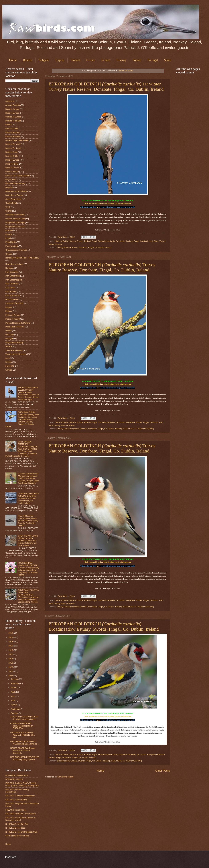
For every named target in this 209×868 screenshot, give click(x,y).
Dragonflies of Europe (15, 223)
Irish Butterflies (12, 272)
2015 (11, 646)
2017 (11, 654)
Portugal (153, 60)
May (13, 696)
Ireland (106, 60)
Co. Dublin (120, 241)
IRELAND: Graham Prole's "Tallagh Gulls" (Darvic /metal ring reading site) (22, 784)
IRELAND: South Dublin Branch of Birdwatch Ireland (20, 819)
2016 (11, 650)
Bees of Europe (12, 113)
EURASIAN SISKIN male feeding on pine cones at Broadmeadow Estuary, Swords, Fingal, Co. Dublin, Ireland (22, 419)
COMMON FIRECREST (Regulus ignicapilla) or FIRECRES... (22, 726)
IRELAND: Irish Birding (15, 810)
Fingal (136, 241)
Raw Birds (63, 237)
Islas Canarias (12, 299)
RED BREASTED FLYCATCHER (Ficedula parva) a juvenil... (25, 758)
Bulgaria (44, 60)
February (15, 683)
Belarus (28, 60)
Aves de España (13, 105)
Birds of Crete (11, 152)
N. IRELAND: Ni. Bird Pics (17, 824)
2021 (11, 671)
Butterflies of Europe (14, 195)
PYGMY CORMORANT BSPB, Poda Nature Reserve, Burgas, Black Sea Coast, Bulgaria (28, 478)
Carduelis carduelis (106, 241)
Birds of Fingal (91, 241)
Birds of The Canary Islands (18, 176)
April (13, 692)
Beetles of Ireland (13, 121)
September (16, 709)
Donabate (130, 422)
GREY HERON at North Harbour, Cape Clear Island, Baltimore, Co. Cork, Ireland (28, 541)
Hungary (9, 268)
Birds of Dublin (62, 241)
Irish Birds (154, 241)
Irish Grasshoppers (14, 280)
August (14, 705)
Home (13, 60)
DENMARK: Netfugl (14, 779)
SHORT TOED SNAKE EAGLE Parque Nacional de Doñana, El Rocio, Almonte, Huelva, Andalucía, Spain (29, 394)
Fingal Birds (11, 242)
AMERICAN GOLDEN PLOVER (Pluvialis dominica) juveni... (24, 718)
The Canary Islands (14, 350)
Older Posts (163, 771)
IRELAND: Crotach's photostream (20, 796)
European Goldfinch (156, 754)
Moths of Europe (13, 315)
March (14, 688)
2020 (11, 667)
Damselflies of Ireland (15, 215)
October (15, 713)
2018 (11, 659)
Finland (75, 60)
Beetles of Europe (13, 117)
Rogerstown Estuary (14, 342)
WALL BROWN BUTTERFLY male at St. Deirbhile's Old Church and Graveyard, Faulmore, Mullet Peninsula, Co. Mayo (21, 449)
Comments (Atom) (65, 777)
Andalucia (10, 101)
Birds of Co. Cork (13, 144)
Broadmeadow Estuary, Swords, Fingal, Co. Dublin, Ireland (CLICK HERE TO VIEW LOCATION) (100, 761)
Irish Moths (10, 288)
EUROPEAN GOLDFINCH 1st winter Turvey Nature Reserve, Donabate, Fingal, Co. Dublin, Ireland (106, 86)
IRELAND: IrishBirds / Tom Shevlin (21, 814)
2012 (11, 633)
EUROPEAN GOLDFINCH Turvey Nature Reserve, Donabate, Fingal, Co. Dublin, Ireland (102, 267)
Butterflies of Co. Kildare (16, 191)
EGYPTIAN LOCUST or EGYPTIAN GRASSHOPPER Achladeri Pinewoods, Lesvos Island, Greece (28, 596)
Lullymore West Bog (14, 303)
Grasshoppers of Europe (16, 250)
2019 (11, 663)
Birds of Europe (76, 241)
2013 (11, 637)
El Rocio (9, 230)
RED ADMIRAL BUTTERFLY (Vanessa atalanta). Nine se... (24, 743)
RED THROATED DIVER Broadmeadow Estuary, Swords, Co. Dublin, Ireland (28, 521)
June (13, 700)
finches (129, 241)
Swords (92, 758)
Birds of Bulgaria (13, 136)
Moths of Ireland (12, 319)
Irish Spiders (11, 292)
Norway (121, 60)
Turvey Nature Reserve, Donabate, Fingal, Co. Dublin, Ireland (84, 247)
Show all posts (126, 71)
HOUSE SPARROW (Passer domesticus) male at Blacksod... (23, 751)
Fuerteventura (12, 246)
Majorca (9, 311)
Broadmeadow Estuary (108, 754)
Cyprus (60, 60)
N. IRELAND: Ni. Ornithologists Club (21, 832)
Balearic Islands (12, 109)
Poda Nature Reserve (15, 327)
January (15, 679)
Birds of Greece (12, 168)
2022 (11, 676)
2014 (11, 642)
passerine (10, 366)
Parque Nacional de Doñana (18, 323)
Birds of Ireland (12, 172)
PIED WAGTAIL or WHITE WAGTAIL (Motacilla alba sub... (22, 735)
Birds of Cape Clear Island (17, 140)
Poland (137, 60)
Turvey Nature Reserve (64, 425)
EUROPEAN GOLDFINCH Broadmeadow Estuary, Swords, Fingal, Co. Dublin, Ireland (104, 626)
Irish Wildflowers (13, 296)
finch (7, 358)
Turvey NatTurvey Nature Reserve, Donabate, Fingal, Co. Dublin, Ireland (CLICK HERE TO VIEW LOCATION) (105, 429)
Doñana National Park (15, 219)
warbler (9, 370)
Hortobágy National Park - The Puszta (22, 258)
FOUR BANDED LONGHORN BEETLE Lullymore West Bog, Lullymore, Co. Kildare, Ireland (28, 569)
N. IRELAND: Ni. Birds (15, 828)
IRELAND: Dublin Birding (16, 800)
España (9, 234)
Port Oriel (10, 335)
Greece (91, 60)
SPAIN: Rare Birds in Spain (17, 836)
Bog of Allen (11, 179)
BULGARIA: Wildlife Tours (17, 775)
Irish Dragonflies (13, 276)
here (102, 204)
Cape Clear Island (13, 199)
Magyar (9, 307)
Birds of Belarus (12, 132)
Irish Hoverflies (12, 284)
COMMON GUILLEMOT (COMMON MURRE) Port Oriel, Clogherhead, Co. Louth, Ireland (29, 498)
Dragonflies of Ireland (15, 227)
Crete (8, 207)
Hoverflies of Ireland (14, 264)
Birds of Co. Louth (13, 148)
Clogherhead (11, 203)
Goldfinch (144, 241)
